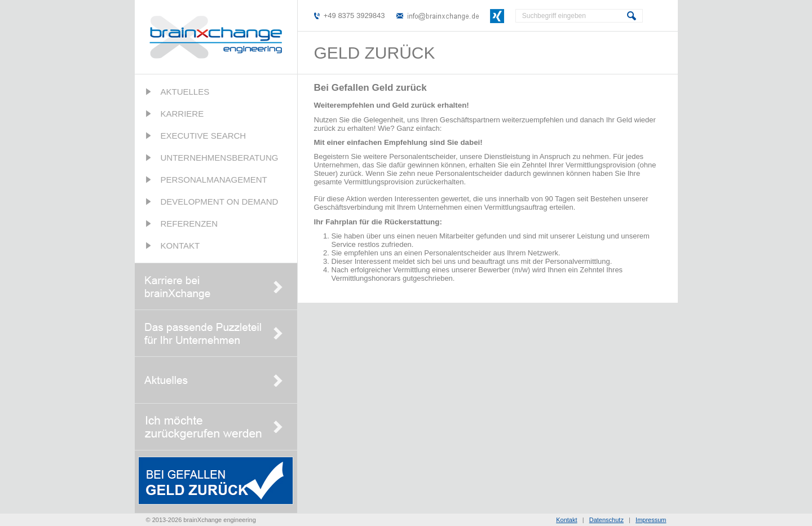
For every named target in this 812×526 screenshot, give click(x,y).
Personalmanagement (214, 180)
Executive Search (204, 136)
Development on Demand (220, 202)
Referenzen (189, 224)
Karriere (182, 114)
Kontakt (180, 246)
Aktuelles (185, 92)
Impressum (651, 520)
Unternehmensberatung (220, 158)
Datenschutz (606, 520)
